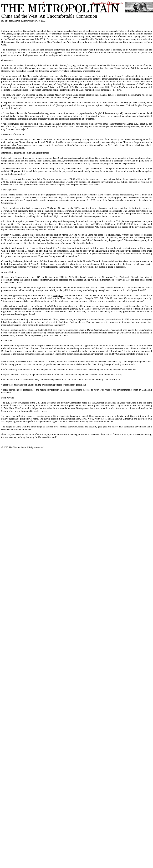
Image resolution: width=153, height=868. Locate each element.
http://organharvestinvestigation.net (83, 145)
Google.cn (58, 295)
